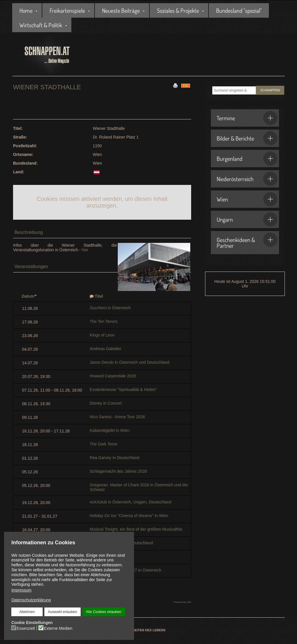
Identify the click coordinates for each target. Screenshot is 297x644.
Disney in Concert (106, 403)
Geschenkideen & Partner (247, 241)
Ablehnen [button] (27, 612)
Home (26, 10)
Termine (247, 118)
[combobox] (234, 90)
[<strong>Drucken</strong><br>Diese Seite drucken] (175, 85)
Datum (29, 296)
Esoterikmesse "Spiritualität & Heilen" (123, 390)
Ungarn (247, 219)
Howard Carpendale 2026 (113, 376)
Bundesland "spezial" (239, 10)
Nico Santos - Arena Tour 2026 (117, 417)
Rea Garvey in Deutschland (114, 458)
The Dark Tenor (104, 444)
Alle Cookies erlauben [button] (104, 612)
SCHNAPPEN (270, 90)
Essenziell (26, 628)
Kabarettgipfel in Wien (109, 430)
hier (85, 250)
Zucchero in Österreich (110, 308)
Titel (99, 296)
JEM (189, 602)
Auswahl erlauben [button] (62, 612)
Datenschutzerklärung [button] (31, 600)
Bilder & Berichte (247, 138)
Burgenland (247, 159)
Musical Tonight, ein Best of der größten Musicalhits (136, 529)
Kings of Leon (102, 335)
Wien (247, 199)
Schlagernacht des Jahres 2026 (118, 471)
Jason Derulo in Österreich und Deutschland (130, 362)
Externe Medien (58, 628)
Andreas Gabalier (105, 349)
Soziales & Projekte (178, 10)
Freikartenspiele (67, 10)
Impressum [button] (21, 590)
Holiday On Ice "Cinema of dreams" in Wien (129, 516)
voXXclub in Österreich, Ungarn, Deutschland (131, 502)
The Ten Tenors (104, 321)
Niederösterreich (247, 179)
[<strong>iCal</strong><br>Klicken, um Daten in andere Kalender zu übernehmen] (186, 85)
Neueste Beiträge (121, 10)
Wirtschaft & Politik (41, 25)
